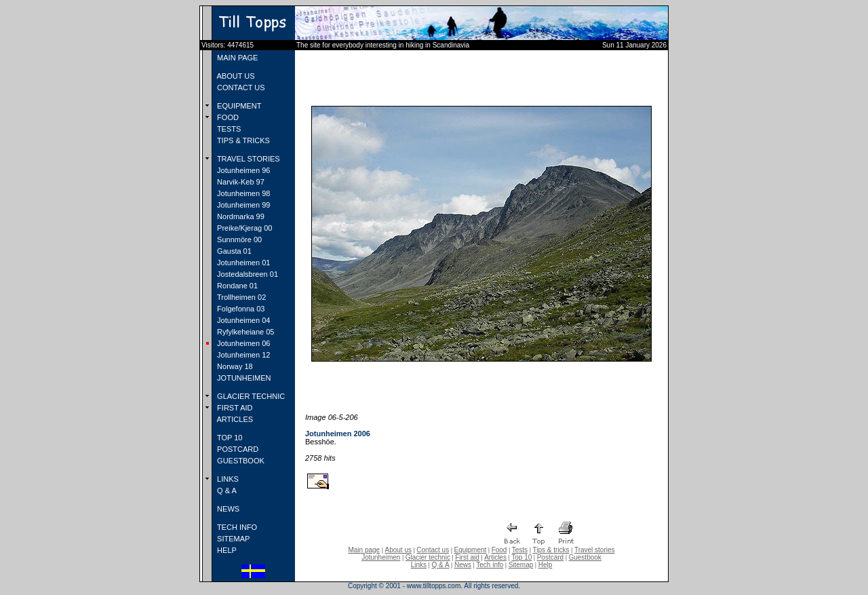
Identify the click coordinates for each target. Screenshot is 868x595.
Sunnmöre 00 (238, 239)
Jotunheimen (381, 557)
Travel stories (595, 550)
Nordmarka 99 (240, 216)
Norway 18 (234, 366)
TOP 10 (229, 438)
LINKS (227, 479)
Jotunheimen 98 (242, 193)
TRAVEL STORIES (248, 159)
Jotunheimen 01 (242, 263)
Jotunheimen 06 (242, 343)
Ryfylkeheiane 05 (244, 332)
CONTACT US (240, 88)
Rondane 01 (236, 286)
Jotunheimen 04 (242, 320)
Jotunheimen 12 (242, 355)
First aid (467, 557)
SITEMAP (232, 539)
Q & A (226, 491)
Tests (520, 550)
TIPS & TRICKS (242, 140)
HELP (226, 550)
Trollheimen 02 (240, 297)
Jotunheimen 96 (242, 170)
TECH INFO (236, 527)
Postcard (550, 557)
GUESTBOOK (240, 461)
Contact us (433, 550)
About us (398, 550)
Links (419, 565)
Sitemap (521, 565)
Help (546, 565)
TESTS (228, 129)
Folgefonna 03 (240, 309)
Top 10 (521, 557)
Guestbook (585, 557)
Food (499, 550)
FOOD (227, 117)
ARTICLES (234, 419)
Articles (495, 557)
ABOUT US (235, 76)
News (463, 565)
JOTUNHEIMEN (243, 378)
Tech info (490, 565)
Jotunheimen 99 (242, 205)
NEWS (227, 509)
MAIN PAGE (236, 58)
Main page (364, 550)
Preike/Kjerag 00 (243, 228)
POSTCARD (237, 449)
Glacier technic (428, 557)
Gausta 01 (233, 251)
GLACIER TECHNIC (250, 396)
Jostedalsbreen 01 (246, 274)
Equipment (470, 550)
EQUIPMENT (238, 106)
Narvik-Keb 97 (240, 182)
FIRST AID (234, 408)
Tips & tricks (551, 550)
